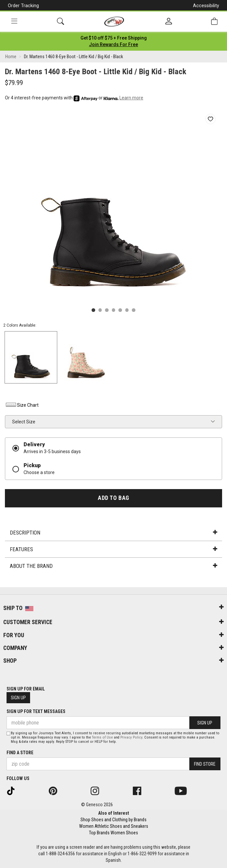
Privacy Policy (131, 737)
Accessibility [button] (206, 6)
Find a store (20, 753)
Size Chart (22, 405)
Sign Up (18, 698)
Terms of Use (102, 737)
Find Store (205, 764)
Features (113, 549)
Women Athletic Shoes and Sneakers (114, 826)
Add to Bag (113, 498)
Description (113, 533)
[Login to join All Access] (114, 38)
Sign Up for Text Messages (36, 711)
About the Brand (113, 566)
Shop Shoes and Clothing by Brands (113, 820)
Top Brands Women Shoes (113, 833)
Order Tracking (23, 6)
